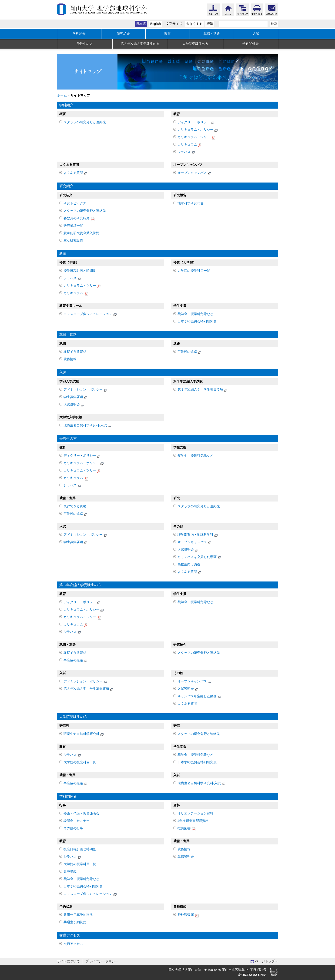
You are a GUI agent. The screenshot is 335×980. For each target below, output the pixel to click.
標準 (210, 24)
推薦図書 (186, 829)
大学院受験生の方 (195, 44)
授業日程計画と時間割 (80, 271)
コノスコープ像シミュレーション (90, 314)
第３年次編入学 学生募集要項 (203, 390)
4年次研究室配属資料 (193, 821)
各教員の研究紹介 (79, 219)
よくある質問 (76, 173)
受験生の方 (85, 44)
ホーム (62, 95)
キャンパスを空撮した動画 (199, 557)
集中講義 (70, 872)
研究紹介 (123, 34)
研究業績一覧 (73, 226)
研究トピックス (75, 203)
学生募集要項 (76, 397)
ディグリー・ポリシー (196, 123)
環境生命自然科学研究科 (84, 734)
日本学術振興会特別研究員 (197, 321)
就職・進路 (212, 34)
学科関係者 (251, 44)
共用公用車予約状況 (78, 915)
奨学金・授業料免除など (195, 314)
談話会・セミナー (77, 821)
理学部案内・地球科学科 (198, 535)
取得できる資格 (75, 352)
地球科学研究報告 (191, 203)
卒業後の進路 (190, 352)
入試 (256, 34)
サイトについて (68, 961)
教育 (167, 34)
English (156, 24)
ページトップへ (267, 961)
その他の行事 (73, 828)
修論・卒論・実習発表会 (81, 813)
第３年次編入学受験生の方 (140, 44)
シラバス (186, 152)
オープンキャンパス (195, 173)
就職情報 (70, 359)
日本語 (141, 24)
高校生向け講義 (189, 564)
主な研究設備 (73, 241)
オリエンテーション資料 (195, 813)
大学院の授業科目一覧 (194, 271)
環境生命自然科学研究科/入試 (88, 426)
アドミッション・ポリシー (85, 390)
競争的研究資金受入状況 (81, 233)
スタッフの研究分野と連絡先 (85, 122)
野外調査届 (188, 915)
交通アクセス (73, 944)
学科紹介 (79, 34)
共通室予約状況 (75, 922)
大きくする (194, 24)
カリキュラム (190, 145)
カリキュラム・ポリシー (198, 130)
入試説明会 (74, 405)
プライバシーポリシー (102, 961)
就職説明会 (186, 857)
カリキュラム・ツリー (196, 138)
